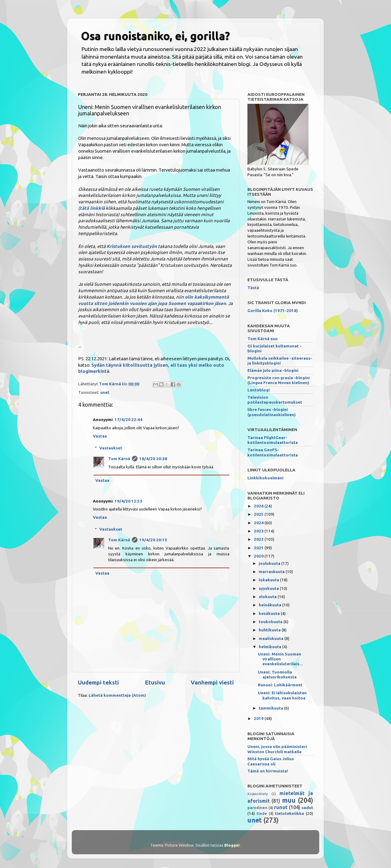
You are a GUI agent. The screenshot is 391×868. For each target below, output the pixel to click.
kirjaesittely (258, 794)
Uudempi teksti (98, 682)
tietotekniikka (289, 813)
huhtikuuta (270, 630)
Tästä (253, 288)
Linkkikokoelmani (265, 478)
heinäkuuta (270, 605)
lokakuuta (269, 580)
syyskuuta (269, 588)
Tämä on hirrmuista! (268, 771)
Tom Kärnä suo (263, 339)
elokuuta (268, 597)
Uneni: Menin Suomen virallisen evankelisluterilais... (280, 659)
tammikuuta (271, 708)
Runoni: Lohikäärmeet (280, 685)
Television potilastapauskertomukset (275, 400)
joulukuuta (270, 563)
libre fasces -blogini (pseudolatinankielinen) (272, 412)
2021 (259, 548)
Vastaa (100, 436)
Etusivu (155, 682)
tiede (262, 814)
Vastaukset (111, 448)
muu (289, 800)
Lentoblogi (259, 390)
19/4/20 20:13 (153, 540)
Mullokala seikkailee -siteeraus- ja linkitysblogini (280, 361)
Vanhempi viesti (212, 682)
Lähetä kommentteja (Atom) (117, 695)
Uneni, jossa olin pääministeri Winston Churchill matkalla (277, 749)
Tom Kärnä (119, 459)
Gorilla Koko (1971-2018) (273, 311)
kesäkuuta (270, 613)
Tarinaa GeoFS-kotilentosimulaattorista (273, 452)
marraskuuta (272, 572)
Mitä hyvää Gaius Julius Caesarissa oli (271, 761)
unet (105, 392)
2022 (259, 539)
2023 (259, 531)
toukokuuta (271, 622)
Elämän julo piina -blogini (273, 370)
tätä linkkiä (92, 208)
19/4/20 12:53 (128, 501)
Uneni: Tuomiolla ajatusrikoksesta (277, 674)
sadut (307, 808)
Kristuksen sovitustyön (132, 246)
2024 (259, 523)
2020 (259, 556)
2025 (259, 514)
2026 (259, 506)
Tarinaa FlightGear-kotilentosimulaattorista (273, 440)
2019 (259, 718)
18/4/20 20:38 (153, 459)
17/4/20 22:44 (128, 419)
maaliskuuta (272, 638)
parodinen (257, 808)
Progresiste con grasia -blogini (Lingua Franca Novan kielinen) (279, 380)
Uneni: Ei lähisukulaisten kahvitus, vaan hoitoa (282, 695)
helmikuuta (270, 647)
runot (281, 807)
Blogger (232, 845)
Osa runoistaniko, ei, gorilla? (155, 36)
